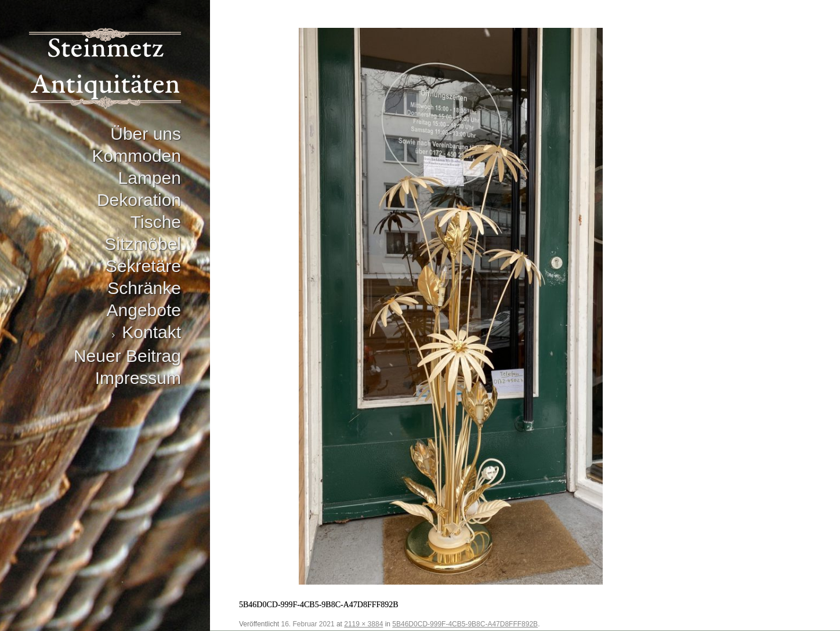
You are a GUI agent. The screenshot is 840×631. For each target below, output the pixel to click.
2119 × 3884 (363, 624)
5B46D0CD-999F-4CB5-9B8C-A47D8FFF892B (465, 624)
